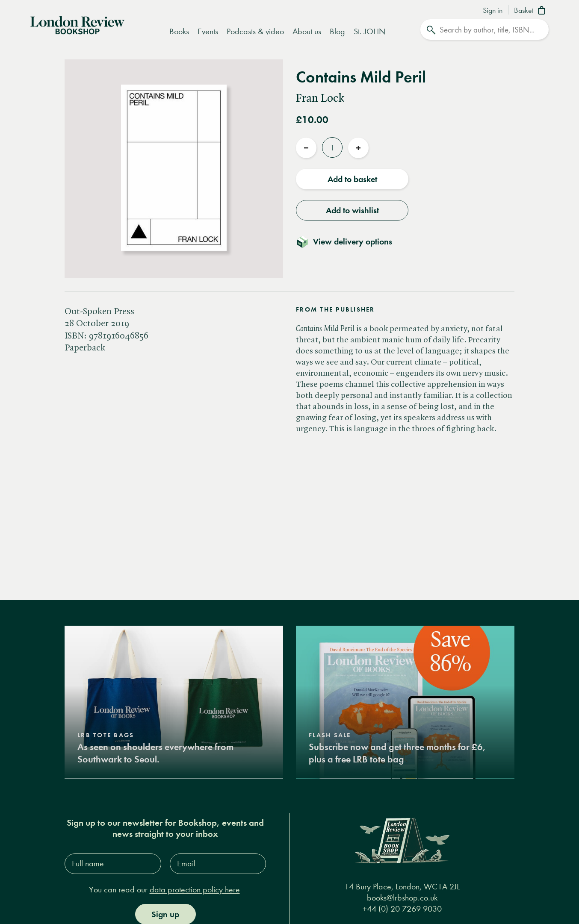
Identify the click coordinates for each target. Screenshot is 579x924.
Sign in (493, 11)
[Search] (484, 29)
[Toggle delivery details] (349, 241)
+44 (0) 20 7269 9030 (402, 908)
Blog (337, 31)
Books (179, 31)
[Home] (77, 24)
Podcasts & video (255, 31)
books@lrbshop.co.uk (402, 897)
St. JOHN (369, 31)
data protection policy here (195, 889)
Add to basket (352, 179)
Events (208, 31)
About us (307, 31)
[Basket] (531, 11)
